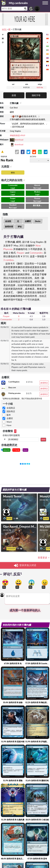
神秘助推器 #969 (18, 135)
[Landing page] (4, 3)
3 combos (8, 260)
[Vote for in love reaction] (5, 583)
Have (9, 425)
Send (43, 440)
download (19, 140)
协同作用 (9, 227)
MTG (4, 29)
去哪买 (28, 221)
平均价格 (16, 450)
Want (9, 422)
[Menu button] (45, 5)
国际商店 (11, 411)
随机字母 (36, 95)
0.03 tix (40, 87)
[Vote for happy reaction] (18, 583)
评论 (20, 227)
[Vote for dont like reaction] (45, 583)
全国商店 (11, 408)
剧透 (14, 95)
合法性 (8, 221)
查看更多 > (44, 558)
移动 (13, 173)
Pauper (21, 253)
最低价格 (7, 450)
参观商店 (44, 383)
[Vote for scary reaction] (32, 583)
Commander (36, 253)
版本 (9, 415)
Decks (38, 221)
